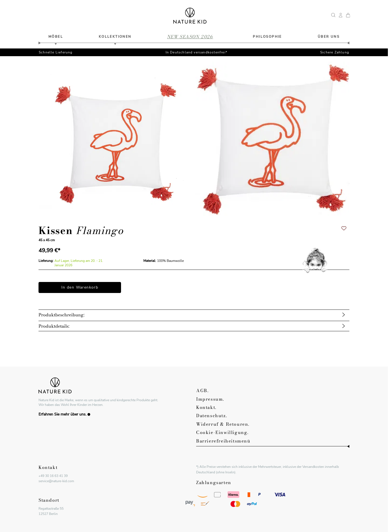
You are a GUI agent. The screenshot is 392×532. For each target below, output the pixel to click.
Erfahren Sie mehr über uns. (64, 414)
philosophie (267, 37)
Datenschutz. (212, 416)
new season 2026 (190, 37)
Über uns (329, 37)
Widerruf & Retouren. (223, 424)
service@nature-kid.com (56, 481)
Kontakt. (206, 407)
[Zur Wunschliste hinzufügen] (344, 228)
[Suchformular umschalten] (333, 16)
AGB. (202, 390)
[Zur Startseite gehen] (190, 16)
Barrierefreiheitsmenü (223, 441)
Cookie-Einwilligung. (222, 432)
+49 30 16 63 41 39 (53, 476)
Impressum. (210, 399)
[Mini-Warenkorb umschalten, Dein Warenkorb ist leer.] (348, 16)
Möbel (56, 37)
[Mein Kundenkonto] (341, 16)
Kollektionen (115, 37)
